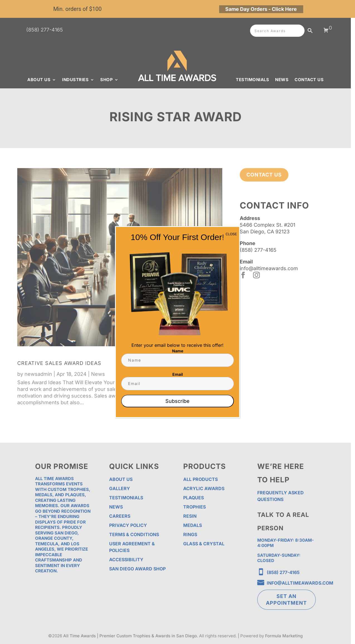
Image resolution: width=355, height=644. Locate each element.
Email (178, 374)
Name (178, 351)
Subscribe (177, 401)
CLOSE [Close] (231, 234)
